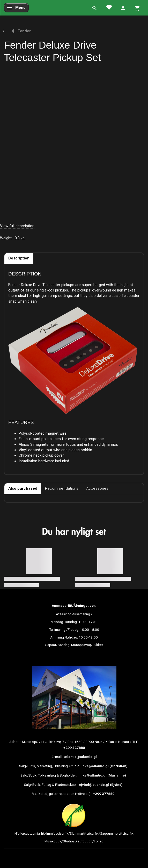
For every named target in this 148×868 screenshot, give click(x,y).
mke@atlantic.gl (93, 775)
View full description (17, 226)
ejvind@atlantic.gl (94, 785)
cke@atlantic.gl (96, 766)
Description (19, 258)
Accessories (97, 488)
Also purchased (23, 488)
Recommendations (62, 488)
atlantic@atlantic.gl (80, 757)
